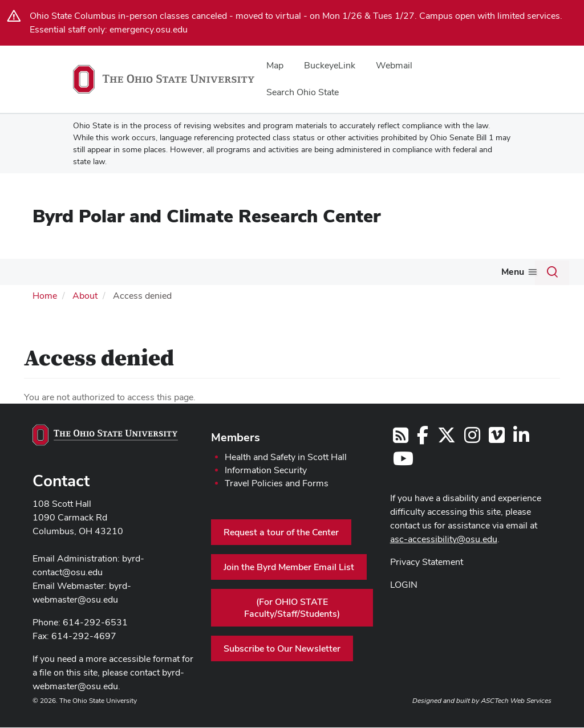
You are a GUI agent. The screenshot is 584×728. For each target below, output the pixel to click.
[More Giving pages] (489, 275)
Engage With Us (400, 272)
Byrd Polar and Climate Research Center (206, 216)
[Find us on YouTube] (403, 482)
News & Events (52, 298)
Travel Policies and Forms (277, 504)
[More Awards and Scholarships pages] (286, 275)
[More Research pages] (157, 275)
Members (236, 458)
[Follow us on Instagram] (472, 459)
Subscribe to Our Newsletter (282, 669)
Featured (325, 272)
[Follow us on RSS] (401, 459)
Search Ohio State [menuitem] (303, 92)
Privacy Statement (427, 582)
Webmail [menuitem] (394, 65)
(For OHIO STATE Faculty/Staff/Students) (292, 628)
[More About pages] (51, 275)
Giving (472, 272)
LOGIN (404, 605)
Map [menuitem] (275, 65)
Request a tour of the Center (281, 553)
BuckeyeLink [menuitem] (330, 65)
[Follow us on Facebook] (423, 459)
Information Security (266, 491)
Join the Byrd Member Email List (289, 587)
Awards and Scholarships (230, 272)
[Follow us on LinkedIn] (521, 459)
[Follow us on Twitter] (447, 459)
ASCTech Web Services (516, 721)
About (34, 272)
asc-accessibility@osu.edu (444, 560)
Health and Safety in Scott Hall (286, 477)
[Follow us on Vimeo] (497, 459)
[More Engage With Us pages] (438, 275)
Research (134, 272)
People (86, 272)
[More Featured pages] (347, 275)
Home (45, 316)
